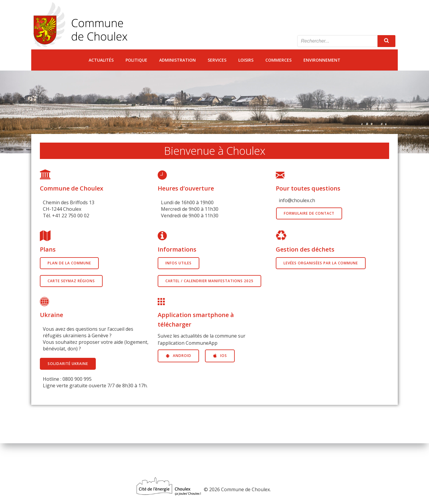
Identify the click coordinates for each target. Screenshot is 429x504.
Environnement (322, 60)
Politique (136, 60)
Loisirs (246, 60)
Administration (177, 60)
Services (217, 60)
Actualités (101, 60)
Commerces (278, 60)
